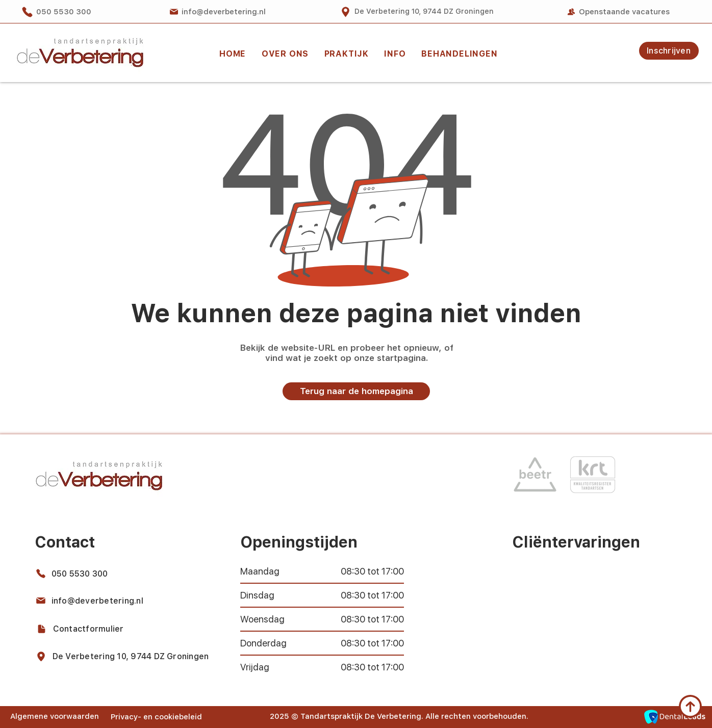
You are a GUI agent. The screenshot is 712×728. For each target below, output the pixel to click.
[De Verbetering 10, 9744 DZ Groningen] (416, 12)
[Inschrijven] (669, 51)
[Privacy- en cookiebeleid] (159, 717)
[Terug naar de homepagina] (356, 391)
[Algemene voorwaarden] (56, 716)
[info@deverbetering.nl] (217, 12)
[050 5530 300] (63, 12)
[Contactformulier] (86, 629)
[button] (346, 54)
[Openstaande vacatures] (618, 12)
